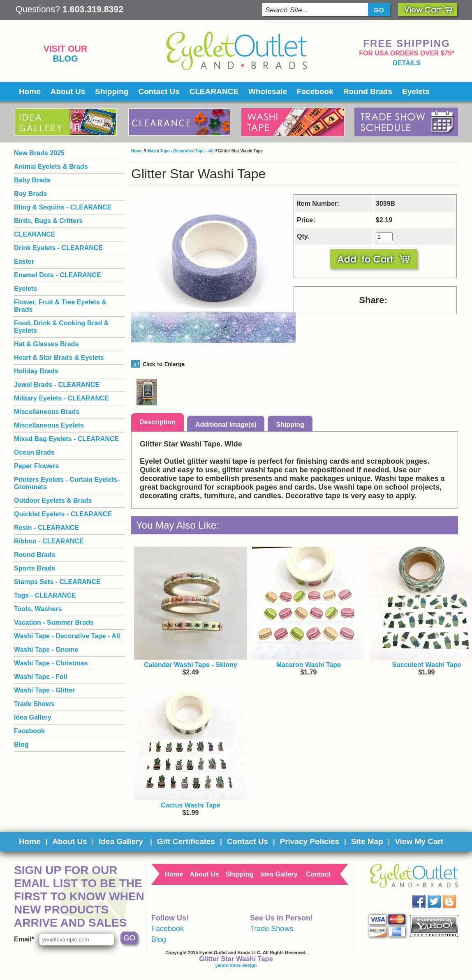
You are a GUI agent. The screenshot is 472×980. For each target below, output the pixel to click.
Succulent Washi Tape (426, 665)
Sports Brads (35, 568)
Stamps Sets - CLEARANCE (57, 582)
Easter (24, 261)
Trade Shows (34, 704)
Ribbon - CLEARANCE (49, 541)
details (406, 63)
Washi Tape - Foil (41, 677)
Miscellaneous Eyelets (49, 425)
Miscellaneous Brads (47, 412)
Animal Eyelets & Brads (51, 167)
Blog (65, 59)
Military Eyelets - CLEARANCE (61, 398)
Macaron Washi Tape (309, 665)
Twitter (440, 895)
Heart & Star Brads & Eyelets (59, 358)
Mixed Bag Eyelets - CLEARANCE (66, 439)
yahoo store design (236, 965)
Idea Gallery (33, 717)
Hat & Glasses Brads (46, 344)
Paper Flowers (36, 466)
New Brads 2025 (39, 153)
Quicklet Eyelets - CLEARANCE (63, 514)
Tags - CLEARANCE (45, 595)
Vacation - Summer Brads (54, 622)
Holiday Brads (36, 371)
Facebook (315, 91)
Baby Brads (32, 180)
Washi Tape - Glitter (44, 690)
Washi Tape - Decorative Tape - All (180, 151)
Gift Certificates (186, 841)
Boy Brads (30, 194)
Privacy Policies (309, 841)
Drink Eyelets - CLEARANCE (58, 248)
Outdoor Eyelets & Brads (53, 500)
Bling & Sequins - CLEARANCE (63, 207)
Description (157, 422)
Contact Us (159, 91)
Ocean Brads (34, 452)
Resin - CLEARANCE (46, 528)
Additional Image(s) (226, 424)
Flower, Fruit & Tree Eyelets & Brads (60, 306)
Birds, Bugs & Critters (48, 221)
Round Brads (368, 91)
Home (30, 91)
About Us (68, 91)
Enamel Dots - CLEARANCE (58, 275)
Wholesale (268, 91)
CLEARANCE (214, 91)
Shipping (112, 91)
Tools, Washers (38, 609)
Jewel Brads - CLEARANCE (57, 385)
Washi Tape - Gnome (46, 650)
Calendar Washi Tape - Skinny (191, 665)
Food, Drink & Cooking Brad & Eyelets (61, 327)
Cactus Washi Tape (191, 805)
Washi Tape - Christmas (51, 663)
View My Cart (419, 841)
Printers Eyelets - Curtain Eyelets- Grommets (67, 483)
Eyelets (416, 91)
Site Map (367, 841)
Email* (24, 939)
